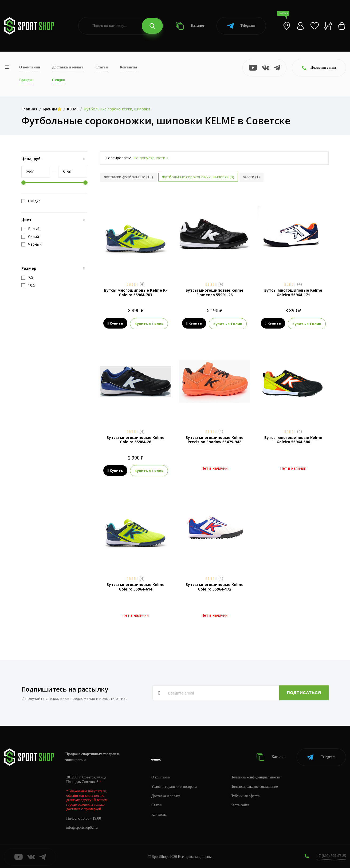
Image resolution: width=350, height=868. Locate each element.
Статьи (102, 67)
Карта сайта (241, 804)
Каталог (190, 26)
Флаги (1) (251, 177)
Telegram (241, 26)
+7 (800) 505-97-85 (331, 855)
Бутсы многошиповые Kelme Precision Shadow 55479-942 (215, 439)
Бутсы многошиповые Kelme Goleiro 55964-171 (293, 292)
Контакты (128, 67)
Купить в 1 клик (149, 323)
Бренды (26, 80)
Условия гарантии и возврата (174, 785)
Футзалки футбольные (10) (129, 177)
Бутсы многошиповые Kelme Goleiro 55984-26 (135, 439)
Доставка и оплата (68, 67)
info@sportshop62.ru (82, 826)
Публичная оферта (246, 795)
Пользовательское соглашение (255, 785)
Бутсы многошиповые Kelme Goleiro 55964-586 (293, 439)
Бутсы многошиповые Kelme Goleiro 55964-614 (135, 586)
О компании (30, 67)
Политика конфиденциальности (256, 776)
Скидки (59, 80)
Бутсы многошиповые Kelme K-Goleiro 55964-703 (136, 292)
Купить (115, 323)
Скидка (31, 201)
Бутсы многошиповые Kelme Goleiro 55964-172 (215, 586)
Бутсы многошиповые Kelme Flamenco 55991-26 (215, 292)
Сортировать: (118, 158)
